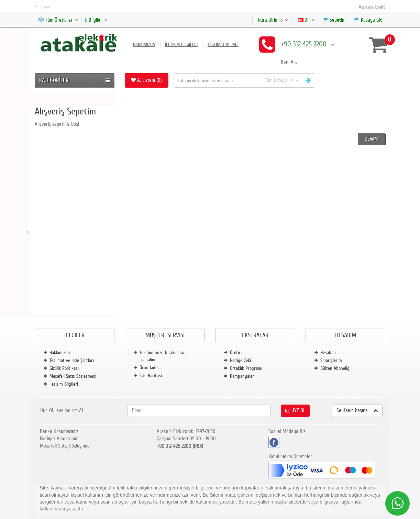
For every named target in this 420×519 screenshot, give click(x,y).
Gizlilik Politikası (64, 368)
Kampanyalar (242, 376)
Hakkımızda (144, 45)
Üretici (236, 352)
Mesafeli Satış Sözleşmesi (73, 376)
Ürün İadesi (150, 368)
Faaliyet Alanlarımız (59, 439)
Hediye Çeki (240, 360)
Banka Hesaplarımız (59, 431)
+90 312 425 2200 (308, 44)
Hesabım (328, 352)
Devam (372, 139)
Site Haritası (151, 376)
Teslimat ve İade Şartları (233, 45)
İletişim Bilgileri (181, 45)
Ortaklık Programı (246, 368)
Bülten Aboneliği (335, 368)
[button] (353, 80)
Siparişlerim (331, 360)
